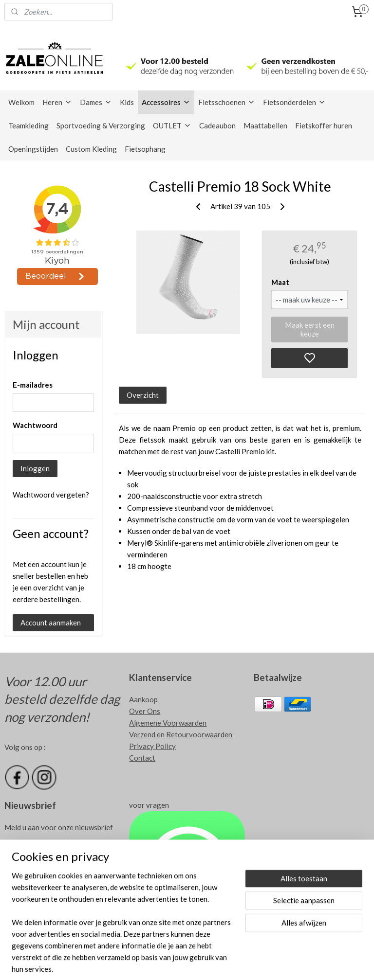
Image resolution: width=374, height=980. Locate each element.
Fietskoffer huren (324, 125)
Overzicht (143, 394)
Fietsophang (145, 149)
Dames (96, 102)
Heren (57, 102)
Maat (280, 282)
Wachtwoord (35, 425)
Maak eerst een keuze (310, 329)
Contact (142, 758)
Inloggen (35, 468)
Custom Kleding (91, 149)
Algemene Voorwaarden (168, 723)
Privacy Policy (152, 746)
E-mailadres (33, 385)
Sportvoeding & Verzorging (101, 125)
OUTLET (172, 125)
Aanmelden (30, 851)
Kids (127, 102)
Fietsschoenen (227, 102)
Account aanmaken (51, 623)
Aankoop (143, 699)
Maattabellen (265, 125)
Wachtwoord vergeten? (51, 495)
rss (223, 962)
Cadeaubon (217, 125)
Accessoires (166, 102)
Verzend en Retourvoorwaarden (181, 734)
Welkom (21, 102)
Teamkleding (28, 125)
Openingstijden (33, 149)
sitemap (205, 962)
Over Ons (145, 711)
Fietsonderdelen (294, 102)
